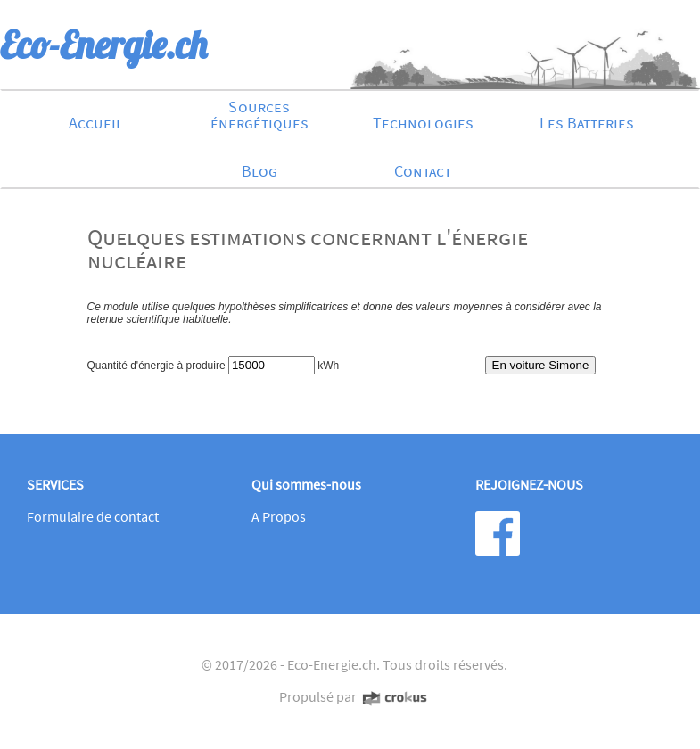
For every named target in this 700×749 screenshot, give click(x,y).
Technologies (423, 123)
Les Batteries (587, 123)
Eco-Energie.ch (332, 664)
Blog (259, 171)
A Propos (279, 516)
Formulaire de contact (93, 516)
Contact (423, 171)
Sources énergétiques (259, 115)
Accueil (96, 123)
